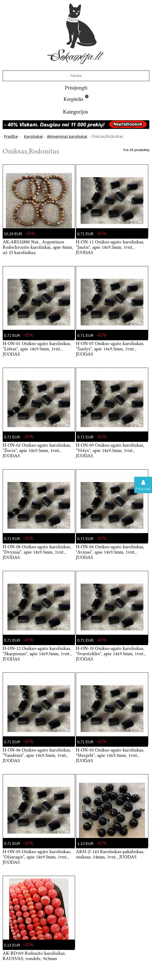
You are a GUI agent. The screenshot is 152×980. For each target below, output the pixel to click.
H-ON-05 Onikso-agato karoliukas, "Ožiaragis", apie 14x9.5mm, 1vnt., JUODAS (37, 857)
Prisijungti (76, 88)
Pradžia (11, 136)
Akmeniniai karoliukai (67, 136)
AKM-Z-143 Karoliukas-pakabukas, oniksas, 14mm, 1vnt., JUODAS (110, 854)
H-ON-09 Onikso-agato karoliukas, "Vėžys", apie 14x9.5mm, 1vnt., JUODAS (110, 450)
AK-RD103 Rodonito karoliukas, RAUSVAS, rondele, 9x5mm (34, 956)
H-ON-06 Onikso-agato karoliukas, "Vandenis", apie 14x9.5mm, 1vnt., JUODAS (37, 755)
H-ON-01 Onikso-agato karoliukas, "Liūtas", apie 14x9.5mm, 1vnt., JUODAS (37, 349)
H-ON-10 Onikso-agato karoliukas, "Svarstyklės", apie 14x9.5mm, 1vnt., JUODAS (111, 654)
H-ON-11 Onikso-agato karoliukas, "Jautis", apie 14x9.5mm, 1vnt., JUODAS (110, 247)
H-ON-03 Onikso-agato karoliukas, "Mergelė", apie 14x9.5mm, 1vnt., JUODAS (110, 755)
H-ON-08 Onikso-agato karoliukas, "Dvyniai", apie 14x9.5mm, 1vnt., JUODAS (37, 552)
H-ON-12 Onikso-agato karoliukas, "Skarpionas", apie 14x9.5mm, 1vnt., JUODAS (37, 654)
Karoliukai (33, 136)
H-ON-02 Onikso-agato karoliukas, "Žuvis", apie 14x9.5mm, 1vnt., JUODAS (37, 450)
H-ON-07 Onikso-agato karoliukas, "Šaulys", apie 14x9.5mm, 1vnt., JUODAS (110, 349)
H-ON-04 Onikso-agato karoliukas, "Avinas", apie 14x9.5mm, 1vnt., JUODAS (110, 552)
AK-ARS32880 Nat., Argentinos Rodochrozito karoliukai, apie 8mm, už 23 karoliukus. (38, 247)
